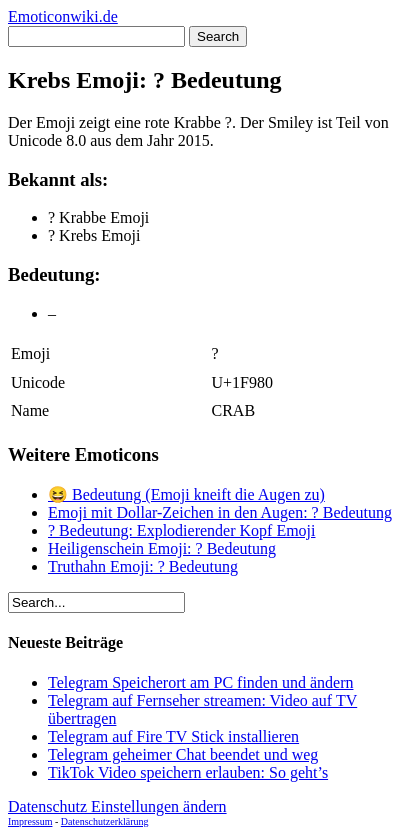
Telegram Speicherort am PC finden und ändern (200, 682)
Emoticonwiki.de (63, 16)
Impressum (30, 821)
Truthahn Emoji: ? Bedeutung (143, 566)
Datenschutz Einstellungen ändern (117, 806)
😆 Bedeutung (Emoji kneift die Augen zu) (186, 494)
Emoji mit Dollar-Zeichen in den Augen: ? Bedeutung (220, 512)
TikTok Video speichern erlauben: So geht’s (188, 772)
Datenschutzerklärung (105, 821)
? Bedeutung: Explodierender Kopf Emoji (181, 530)
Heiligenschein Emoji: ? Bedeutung (162, 548)
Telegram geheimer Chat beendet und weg (183, 754)
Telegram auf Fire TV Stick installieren (173, 736)
